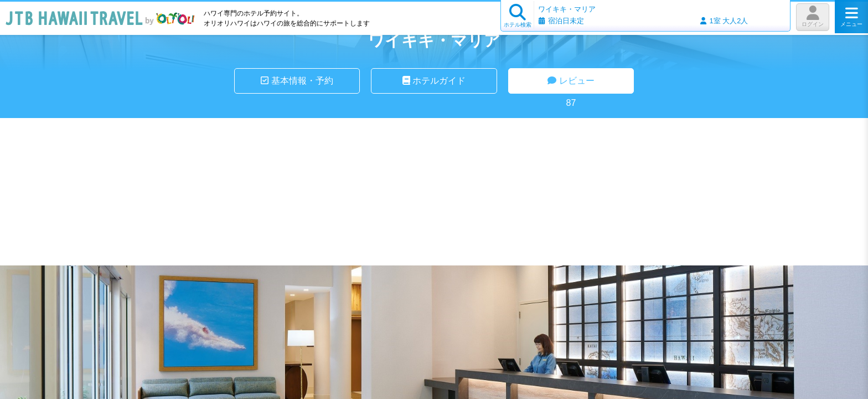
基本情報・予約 (297, 81)
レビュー (571, 81)
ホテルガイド (434, 81)
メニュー (851, 17)
